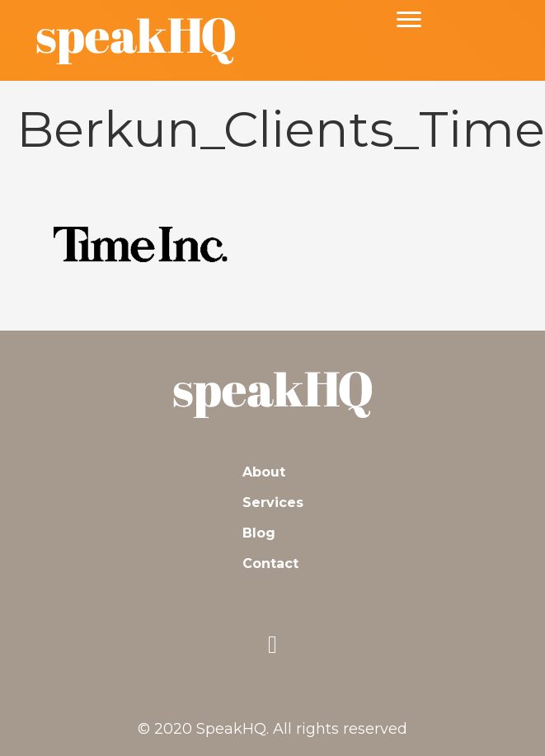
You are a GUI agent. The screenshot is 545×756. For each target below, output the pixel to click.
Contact (270, 563)
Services (273, 502)
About (264, 472)
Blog (259, 533)
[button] (273, 645)
